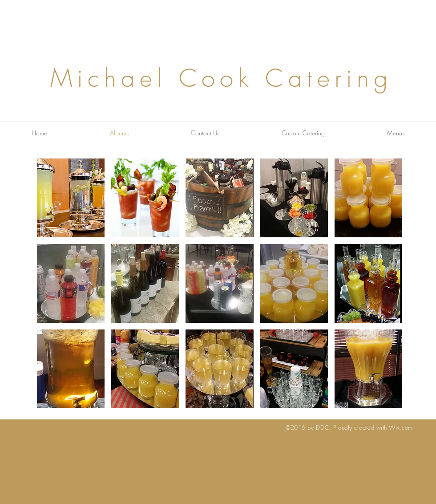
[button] (71, 198)
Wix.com (401, 427)
